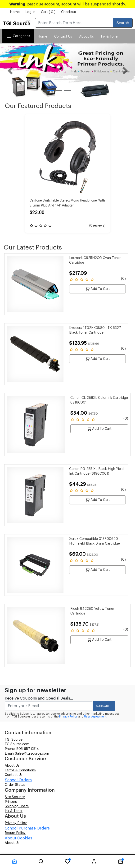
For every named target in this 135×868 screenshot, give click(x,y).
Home (15, 12)
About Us (86, 37)
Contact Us (63, 37)
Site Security (15, 797)
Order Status (15, 785)
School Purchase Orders (27, 828)
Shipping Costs (17, 806)
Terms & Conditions (20, 770)
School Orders (18, 780)
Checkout (69, 12)
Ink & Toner (14, 811)
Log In (30, 12)
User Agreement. (96, 717)
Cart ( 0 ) (48, 12)
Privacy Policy (68, 717)
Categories (18, 36)
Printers (11, 802)
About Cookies (18, 838)
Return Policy (15, 833)
